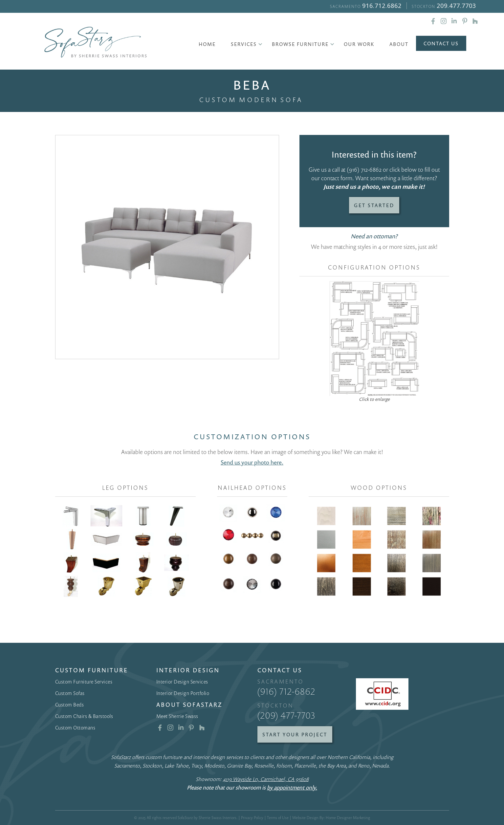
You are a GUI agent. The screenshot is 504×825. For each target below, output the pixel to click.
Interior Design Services (182, 682)
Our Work (359, 44)
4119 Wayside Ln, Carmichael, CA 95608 (266, 779)
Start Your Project (295, 734)
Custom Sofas (70, 693)
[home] (96, 42)
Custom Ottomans (75, 727)
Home (207, 44)
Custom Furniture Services (84, 682)
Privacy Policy (252, 818)
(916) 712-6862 (364, 169)
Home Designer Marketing (348, 818)
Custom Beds (70, 705)
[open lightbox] (167, 247)
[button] (244, 44)
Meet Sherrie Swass (177, 716)
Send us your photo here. (252, 462)
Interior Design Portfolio (183, 693)
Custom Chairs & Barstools (84, 716)
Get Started (374, 205)
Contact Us (441, 43)
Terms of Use (278, 818)
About (399, 44)
